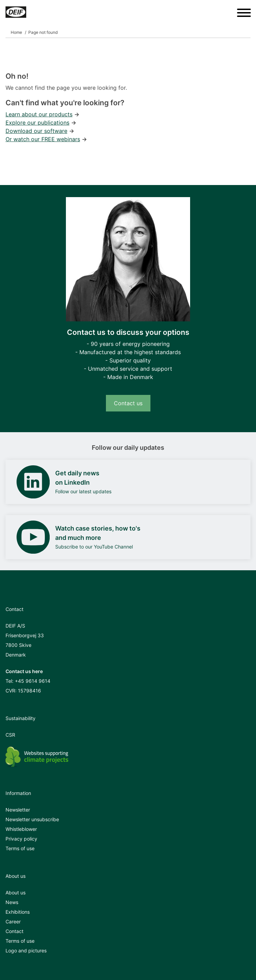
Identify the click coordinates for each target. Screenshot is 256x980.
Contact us (128, 403)
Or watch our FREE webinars (43, 139)
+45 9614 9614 (33, 681)
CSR (10, 735)
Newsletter (18, 810)
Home (16, 32)
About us (16, 892)
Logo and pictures (26, 950)
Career (13, 921)
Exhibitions (18, 912)
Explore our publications (37, 123)
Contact (14, 931)
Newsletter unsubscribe (32, 819)
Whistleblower (21, 829)
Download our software (36, 131)
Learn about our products (39, 114)
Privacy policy (21, 839)
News (12, 902)
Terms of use (20, 848)
